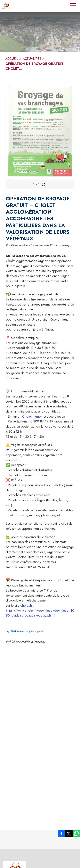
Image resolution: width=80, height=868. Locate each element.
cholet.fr (26, 605)
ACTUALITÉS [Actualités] (32, 59)
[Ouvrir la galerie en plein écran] (43, 185)
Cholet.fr (65, 580)
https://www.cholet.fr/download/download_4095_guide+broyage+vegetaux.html (40, 613)
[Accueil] (6, 6)
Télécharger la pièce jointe (27, 631)
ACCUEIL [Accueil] (12, 59)
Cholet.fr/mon (32, 416)
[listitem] (61, 834)
